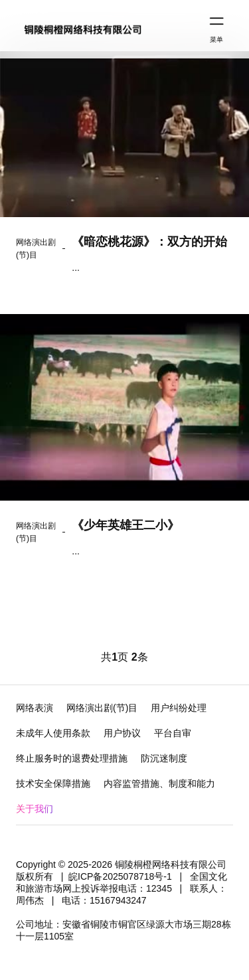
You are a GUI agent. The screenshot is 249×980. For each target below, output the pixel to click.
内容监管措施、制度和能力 (159, 783)
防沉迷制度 (164, 758)
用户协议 (122, 733)
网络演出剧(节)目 (102, 708)
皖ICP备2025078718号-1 (120, 876)
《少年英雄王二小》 (125, 525)
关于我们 (35, 809)
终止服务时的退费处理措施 (72, 758)
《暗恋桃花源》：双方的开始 (149, 242)
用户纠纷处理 (179, 708)
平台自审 (173, 733)
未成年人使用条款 (53, 733)
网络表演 (35, 708)
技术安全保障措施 (53, 783)
